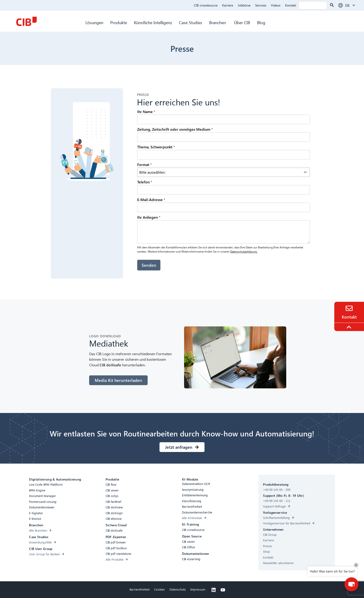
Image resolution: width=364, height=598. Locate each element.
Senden (149, 265)
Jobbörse (244, 5)
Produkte (119, 22)
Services (261, 5)
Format (145, 164)
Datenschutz (178, 589)
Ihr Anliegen (149, 217)
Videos (276, 5)
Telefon (145, 182)
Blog (261, 22)
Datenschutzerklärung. (244, 252)
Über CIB (242, 22)
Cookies (159, 589)
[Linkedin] (214, 590)
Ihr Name (146, 112)
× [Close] (356, 565)
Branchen (218, 22)
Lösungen (94, 22)
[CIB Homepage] (26, 21)
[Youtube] (223, 590)
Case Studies (191, 22)
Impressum (198, 589)
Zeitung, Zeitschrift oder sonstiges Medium (175, 129)
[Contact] (349, 308)
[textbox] (219, 172)
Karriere (228, 5)
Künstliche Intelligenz (153, 22)
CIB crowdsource (206, 5)
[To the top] (350, 327)
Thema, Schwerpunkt (156, 147)
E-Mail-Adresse (151, 200)
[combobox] (224, 172)
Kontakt (291, 5)
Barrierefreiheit (140, 589)
